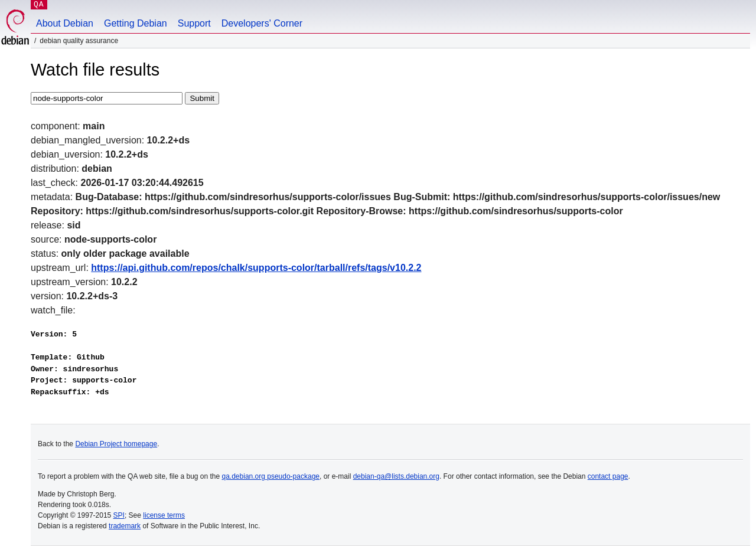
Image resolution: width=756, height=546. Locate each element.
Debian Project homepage (116, 444)
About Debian (65, 23)
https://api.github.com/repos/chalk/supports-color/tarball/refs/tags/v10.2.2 (256, 268)
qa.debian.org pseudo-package (271, 476)
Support (194, 23)
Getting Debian (136, 23)
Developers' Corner (262, 23)
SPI (119, 515)
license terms (164, 515)
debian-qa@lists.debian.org (396, 476)
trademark (125, 526)
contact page (608, 476)
